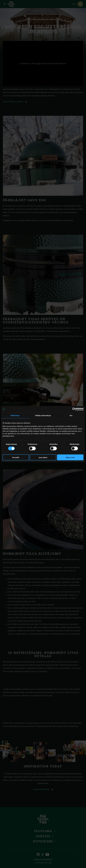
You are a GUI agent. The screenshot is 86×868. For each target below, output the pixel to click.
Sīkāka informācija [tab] (43, 415)
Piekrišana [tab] (15, 415)
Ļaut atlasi (43, 457)
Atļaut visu (70, 457)
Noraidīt (16, 457)
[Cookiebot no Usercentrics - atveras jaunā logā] (73, 409)
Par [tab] (71, 415)
